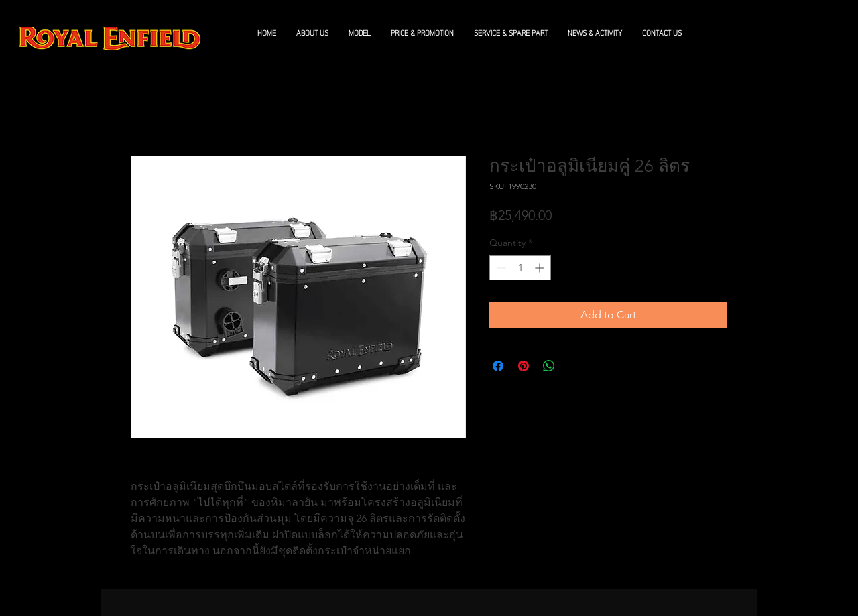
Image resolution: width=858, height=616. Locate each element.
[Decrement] (500, 268)
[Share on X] (574, 366)
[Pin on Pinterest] (524, 366)
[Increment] (541, 268)
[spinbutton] (520, 268)
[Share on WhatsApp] (549, 366)
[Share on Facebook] (498, 366)
